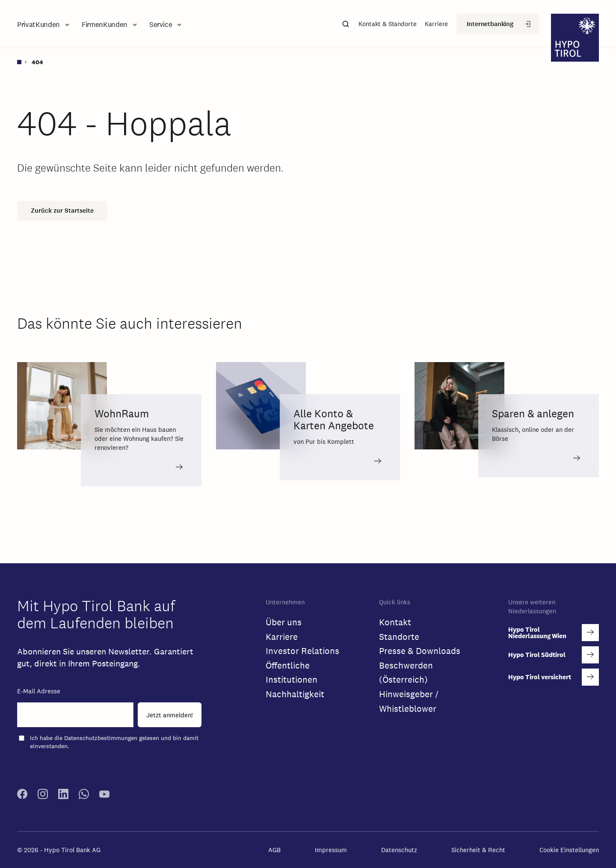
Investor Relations (302, 651)
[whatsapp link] (84, 797)
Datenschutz (399, 850)
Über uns (284, 622)
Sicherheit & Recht (478, 850)
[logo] (575, 39)
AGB (274, 850)
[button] (44, 25)
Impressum (331, 850)
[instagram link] (43, 797)
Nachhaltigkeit (295, 694)
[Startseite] (23, 62)
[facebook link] (22, 797)
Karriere (282, 637)
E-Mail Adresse (39, 691)
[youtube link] (104, 797)
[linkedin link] (63, 797)
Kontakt (395, 622)
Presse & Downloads (420, 651)
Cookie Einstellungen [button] (569, 850)
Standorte (399, 637)
